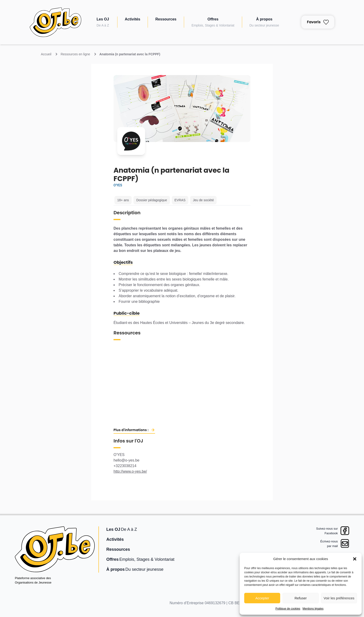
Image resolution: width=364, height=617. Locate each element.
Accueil (46, 54)
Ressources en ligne (75, 54)
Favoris (318, 22)
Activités (133, 19)
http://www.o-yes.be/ (130, 471)
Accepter (262, 598)
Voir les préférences (339, 598)
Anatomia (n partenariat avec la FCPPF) (130, 54)
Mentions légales (313, 609)
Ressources (166, 19)
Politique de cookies (288, 609)
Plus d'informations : (131, 430)
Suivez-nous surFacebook (327, 531)
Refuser (301, 598)
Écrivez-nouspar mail (329, 544)
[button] (355, 559)
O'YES (118, 185)
